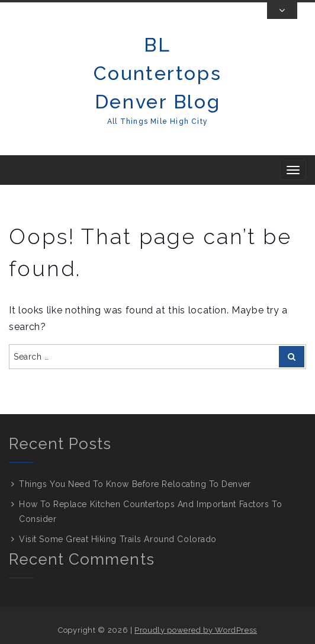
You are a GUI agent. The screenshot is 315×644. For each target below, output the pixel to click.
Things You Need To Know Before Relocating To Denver (135, 484)
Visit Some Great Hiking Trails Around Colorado (118, 539)
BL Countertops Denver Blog (157, 73)
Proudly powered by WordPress (196, 630)
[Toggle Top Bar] (282, 11)
